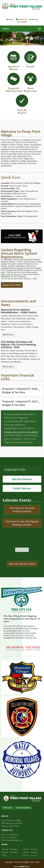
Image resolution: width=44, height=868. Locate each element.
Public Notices (22, 499)
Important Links (15, 480)
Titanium (24, 866)
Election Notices (22, 490)
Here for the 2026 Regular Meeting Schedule (25, 534)
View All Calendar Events (22, 575)
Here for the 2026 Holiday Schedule (23, 520)
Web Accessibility (23, 808)
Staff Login (7, 808)
